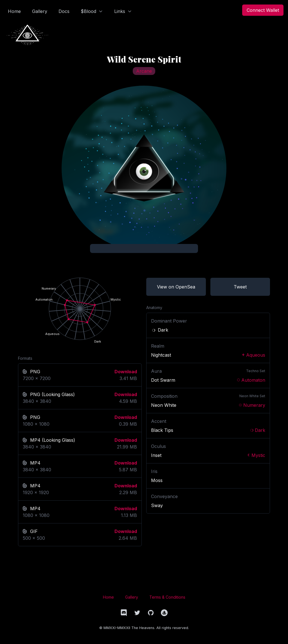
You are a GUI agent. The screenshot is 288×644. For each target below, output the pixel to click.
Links (123, 11)
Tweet (240, 287)
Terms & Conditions (167, 597)
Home (108, 597)
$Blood (92, 11)
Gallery (132, 597)
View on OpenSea (176, 287)
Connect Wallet (263, 10)
